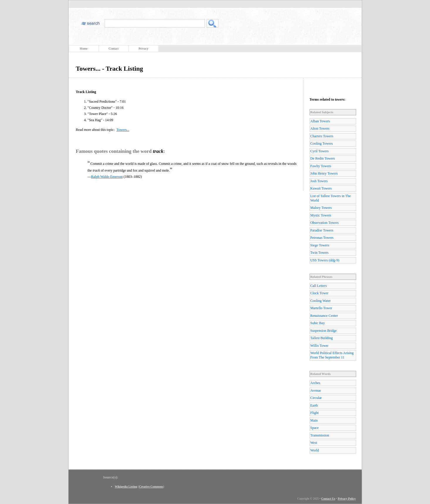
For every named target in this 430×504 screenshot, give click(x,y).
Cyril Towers (320, 151)
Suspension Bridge (324, 331)
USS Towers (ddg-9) (325, 260)
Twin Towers (319, 253)
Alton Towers (320, 128)
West (314, 443)
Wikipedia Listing (126, 487)
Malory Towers (321, 208)
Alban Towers (320, 121)
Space (315, 428)
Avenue (316, 390)
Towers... (123, 130)
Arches (315, 383)
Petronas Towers (322, 238)
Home (84, 48)
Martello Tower (321, 308)
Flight (315, 413)
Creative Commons (151, 487)
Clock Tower (319, 293)
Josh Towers (319, 181)
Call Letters (319, 286)
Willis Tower (319, 346)
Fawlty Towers (321, 166)
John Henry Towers (324, 173)
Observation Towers (325, 223)
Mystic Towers (321, 215)
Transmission (320, 435)
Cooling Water (321, 301)
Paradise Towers (322, 230)
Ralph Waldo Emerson (107, 177)
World (315, 450)
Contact (113, 48)
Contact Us (328, 499)
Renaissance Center (324, 316)
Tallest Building (322, 338)
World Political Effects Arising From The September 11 (332, 355)
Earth (314, 405)
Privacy (144, 48)
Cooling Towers (322, 143)
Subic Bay (318, 323)
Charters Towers (322, 136)
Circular (316, 398)
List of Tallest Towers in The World (331, 198)
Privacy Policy (347, 499)
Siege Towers (320, 245)
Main (314, 420)
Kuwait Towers (321, 188)
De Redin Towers (323, 158)
